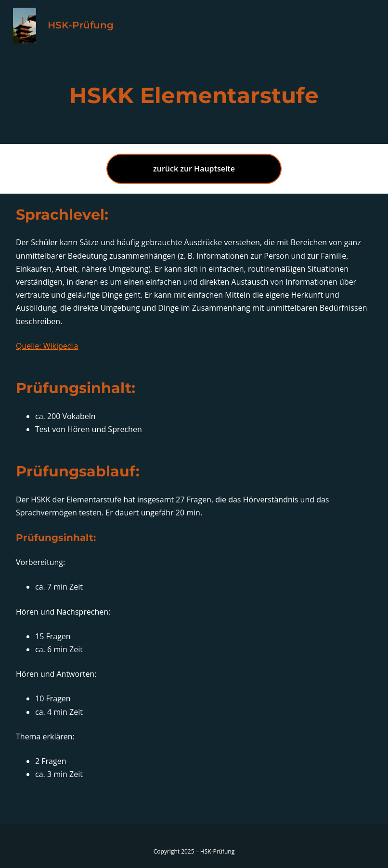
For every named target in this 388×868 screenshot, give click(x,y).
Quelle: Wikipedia (47, 346)
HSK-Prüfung (81, 25)
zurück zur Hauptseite (194, 169)
